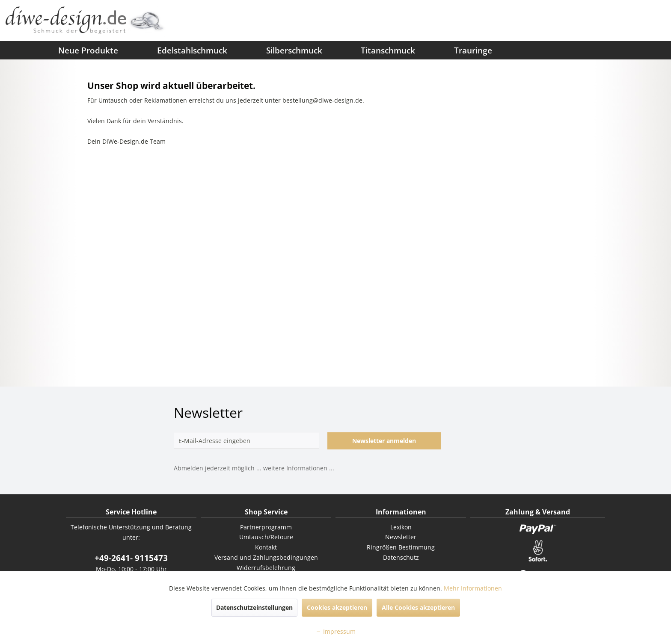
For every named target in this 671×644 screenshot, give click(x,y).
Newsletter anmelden (384, 441)
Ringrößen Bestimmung (401, 547)
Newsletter (401, 537)
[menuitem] (19, 50)
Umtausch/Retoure (266, 537)
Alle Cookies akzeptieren (418, 607)
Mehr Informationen (473, 588)
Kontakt (266, 547)
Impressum (335, 631)
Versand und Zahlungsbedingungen (266, 557)
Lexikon (401, 527)
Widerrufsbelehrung (266, 568)
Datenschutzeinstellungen (254, 607)
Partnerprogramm (266, 527)
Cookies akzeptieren (337, 607)
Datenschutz (401, 557)
